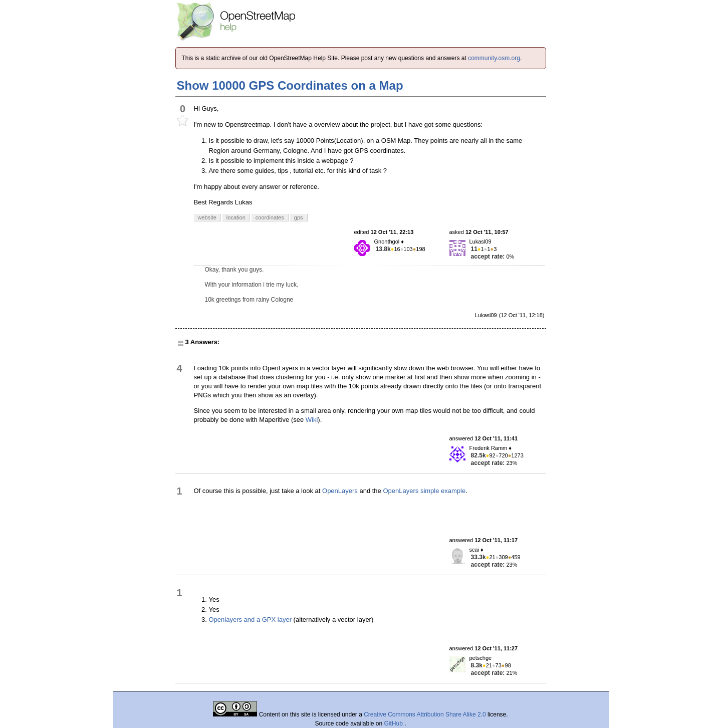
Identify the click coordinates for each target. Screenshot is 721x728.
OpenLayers (340, 491)
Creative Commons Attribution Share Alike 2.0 (425, 714)
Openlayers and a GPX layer (250, 620)
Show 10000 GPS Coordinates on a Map (290, 85)
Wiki (312, 420)
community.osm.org (494, 58)
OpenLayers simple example (424, 491)
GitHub (395, 723)
